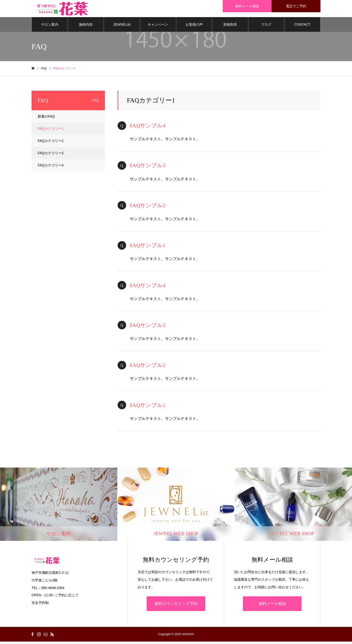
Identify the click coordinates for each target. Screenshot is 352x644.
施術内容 (86, 27)
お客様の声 (194, 27)
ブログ (266, 27)
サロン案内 (50, 27)
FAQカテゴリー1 (51, 131)
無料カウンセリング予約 (176, 606)
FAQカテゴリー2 (51, 143)
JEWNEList (122, 27)
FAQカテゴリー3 (51, 155)
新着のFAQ (46, 119)
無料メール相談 (272, 606)
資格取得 (230, 27)
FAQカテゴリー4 (51, 168)
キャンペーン (158, 27)
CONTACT (302, 27)
